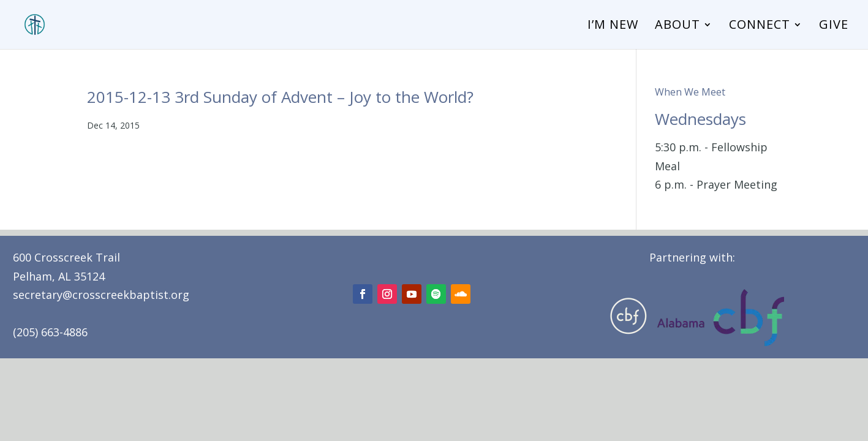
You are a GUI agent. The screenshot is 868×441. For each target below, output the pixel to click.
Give (834, 26)
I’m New (613, 26)
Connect (760, 26)
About (677, 26)
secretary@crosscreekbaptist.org (101, 295)
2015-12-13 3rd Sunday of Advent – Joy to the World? (280, 97)
